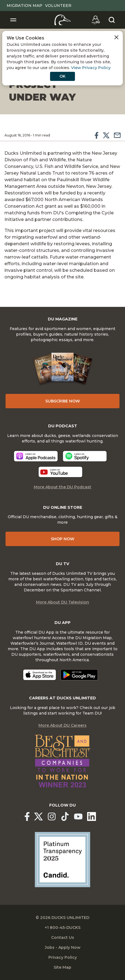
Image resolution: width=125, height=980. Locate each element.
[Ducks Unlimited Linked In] (92, 816)
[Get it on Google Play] (79, 675)
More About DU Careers (62, 725)
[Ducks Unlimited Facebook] (27, 816)
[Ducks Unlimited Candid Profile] (62, 859)
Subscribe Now (63, 401)
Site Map (62, 967)
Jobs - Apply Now (63, 947)
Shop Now (63, 539)
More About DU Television (62, 602)
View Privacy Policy (91, 68)
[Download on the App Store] (40, 675)
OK (62, 76)
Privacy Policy (63, 957)
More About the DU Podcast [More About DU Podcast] (62, 487)
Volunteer (58, 6)
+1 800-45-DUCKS (63, 928)
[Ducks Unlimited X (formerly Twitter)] (38, 816)
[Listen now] (36, 456)
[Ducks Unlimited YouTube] (78, 816)
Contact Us (63, 937)
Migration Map (24, 6)
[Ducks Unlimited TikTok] (65, 816)
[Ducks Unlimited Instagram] (52, 816)
